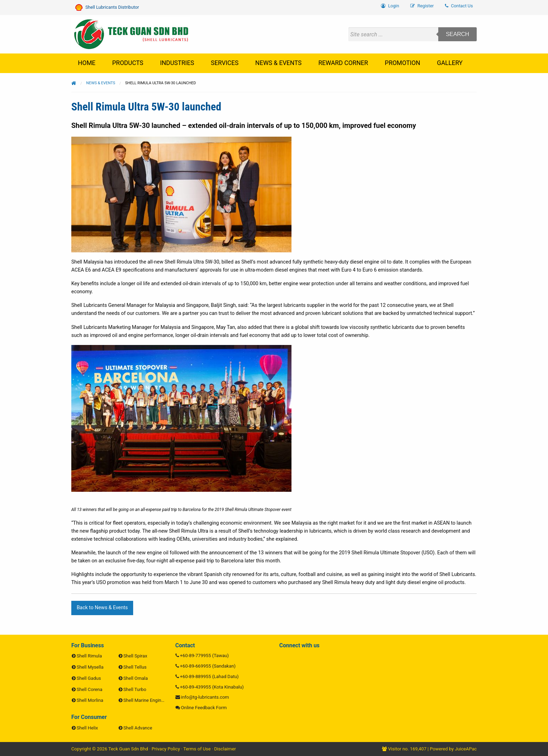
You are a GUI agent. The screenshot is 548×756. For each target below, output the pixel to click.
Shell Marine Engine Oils (148, 700)
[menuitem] (459, 6)
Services (225, 63)
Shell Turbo (135, 689)
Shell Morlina (90, 700)
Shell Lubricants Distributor (107, 8)
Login (390, 6)
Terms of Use (197, 749)
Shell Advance (138, 728)
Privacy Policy (166, 749)
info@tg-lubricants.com (205, 697)
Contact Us (459, 6)
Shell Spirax (135, 656)
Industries (177, 63)
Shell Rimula (89, 656)
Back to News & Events (102, 608)
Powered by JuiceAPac (453, 749)
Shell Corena (89, 689)
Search (458, 34)
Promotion (402, 63)
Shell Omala (136, 678)
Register (422, 6)
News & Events (278, 63)
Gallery (450, 63)
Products (128, 63)
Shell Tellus (135, 667)
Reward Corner (343, 63)
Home (87, 63)
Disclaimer (225, 749)
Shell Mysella (90, 667)
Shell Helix (87, 728)
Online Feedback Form (204, 708)
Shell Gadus (89, 678)
